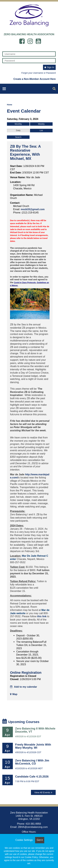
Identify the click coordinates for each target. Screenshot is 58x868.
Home (10, 105)
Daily (18, 130)
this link (42, 616)
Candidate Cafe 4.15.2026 (32, 777)
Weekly (41, 124)
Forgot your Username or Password (39, 73)
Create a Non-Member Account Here (35, 79)
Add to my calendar (24, 687)
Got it (40, 840)
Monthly (18, 124)
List (41, 130)
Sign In (50, 67)
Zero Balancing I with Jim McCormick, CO (32, 762)
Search (18, 137)
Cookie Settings (24, 840)
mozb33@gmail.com (33, 209)
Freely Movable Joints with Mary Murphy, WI (33, 746)
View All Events (42, 792)
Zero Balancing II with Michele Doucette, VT (35, 730)
